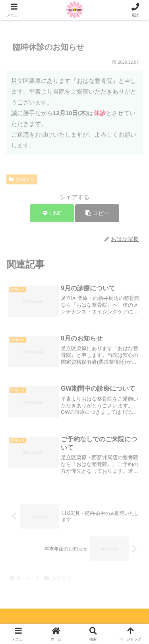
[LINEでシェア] (52, 213)
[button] (97, 213)
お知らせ (22, 179)
